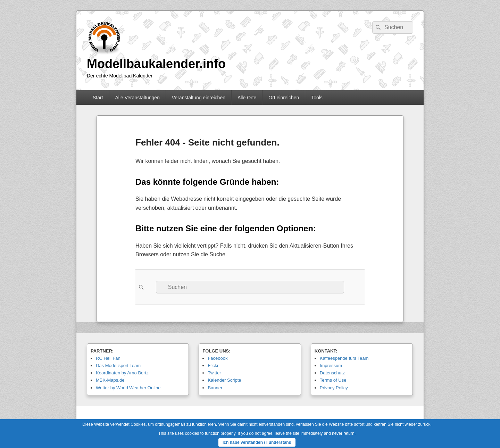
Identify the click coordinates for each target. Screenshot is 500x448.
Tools (317, 98)
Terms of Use (333, 380)
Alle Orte (247, 98)
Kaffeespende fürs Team (344, 358)
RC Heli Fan (108, 358)
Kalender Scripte (224, 380)
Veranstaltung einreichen (199, 98)
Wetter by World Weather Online (128, 388)
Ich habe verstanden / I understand (257, 442)
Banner (215, 388)
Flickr (213, 366)
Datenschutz (332, 373)
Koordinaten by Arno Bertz (122, 373)
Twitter (214, 373)
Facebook (218, 358)
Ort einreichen (284, 98)
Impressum (331, 366)
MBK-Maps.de (110, 380)
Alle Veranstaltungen (137, 98)
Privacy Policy (334, 388)
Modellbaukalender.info (156, 64)
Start (98, 98)
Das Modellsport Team (118, 366)
